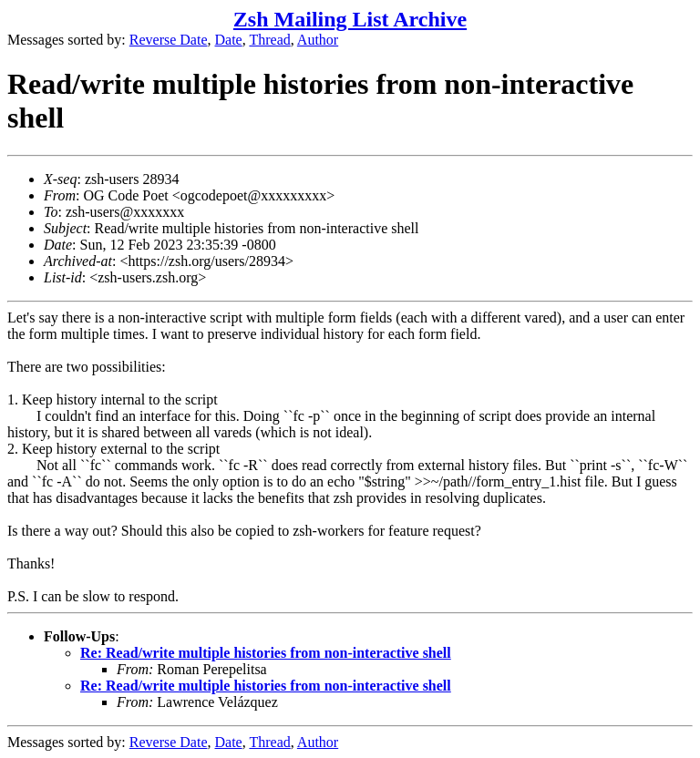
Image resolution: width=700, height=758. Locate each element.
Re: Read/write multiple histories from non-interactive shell (266, 653)
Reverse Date (169, 40)
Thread (269, 40)
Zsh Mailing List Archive (350, 19)
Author (318, 40)
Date (229, 40)
